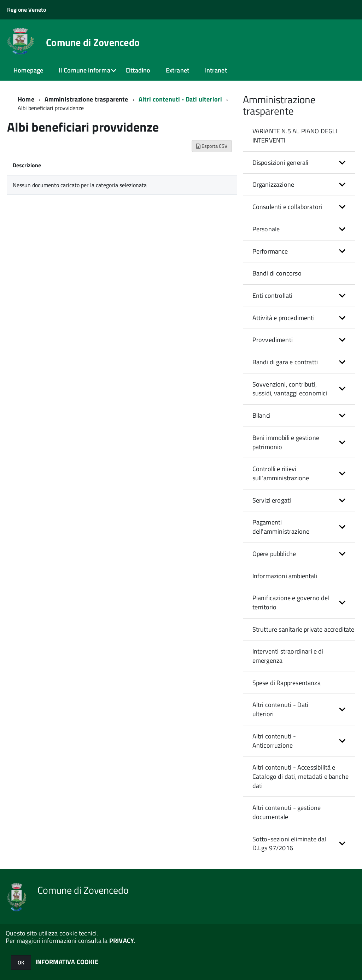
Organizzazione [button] (273, 184)
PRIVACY (122, 941)
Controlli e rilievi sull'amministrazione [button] (281, 473)
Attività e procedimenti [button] (284, 318)
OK (21, 962)
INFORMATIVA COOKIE (67, 962)
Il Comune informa (84, 70)
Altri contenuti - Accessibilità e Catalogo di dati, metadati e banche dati (300, 776)
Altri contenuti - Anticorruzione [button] (274, 741)
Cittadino (138, 70)
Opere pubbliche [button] (274, 554)
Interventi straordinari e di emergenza (288, 656)
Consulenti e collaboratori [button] (287, 207)
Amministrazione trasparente (86, 99)
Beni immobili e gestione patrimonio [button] (286, 442)
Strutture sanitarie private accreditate (303, 629)
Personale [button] (266, 229)
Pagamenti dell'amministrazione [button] (281, 527)
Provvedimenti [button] (273, 340)
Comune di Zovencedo (93, 42)
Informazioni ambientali (285, 576)
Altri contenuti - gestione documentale (287, 812)
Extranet (177, 70)
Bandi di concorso (277, 273)
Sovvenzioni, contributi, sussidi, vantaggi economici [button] (290, 389)
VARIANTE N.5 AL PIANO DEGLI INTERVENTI (295, 136)
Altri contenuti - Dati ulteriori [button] (281, 709)
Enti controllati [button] (273, 295)
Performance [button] (270, 251)
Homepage (28, 70)
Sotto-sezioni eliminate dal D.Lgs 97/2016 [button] (289, 844)
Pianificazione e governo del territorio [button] (291, 602)
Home (26, 99)
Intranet (215, 70)
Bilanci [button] (261, 415)
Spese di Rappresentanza (287, 683)
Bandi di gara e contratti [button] (285, 362)
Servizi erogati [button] (272, 500)
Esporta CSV (212, 146)
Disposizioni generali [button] (281, 163)
